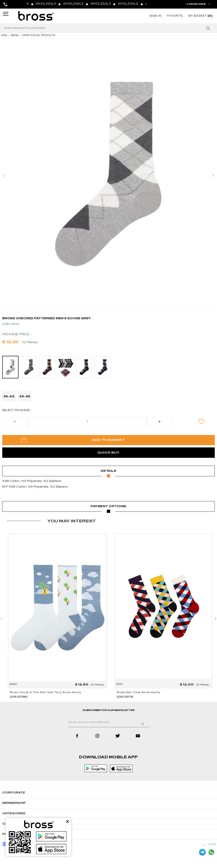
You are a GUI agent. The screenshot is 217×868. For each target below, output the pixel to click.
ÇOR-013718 (125, 697)
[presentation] (6, 176)
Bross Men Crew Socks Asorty (138, 693)
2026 (212, 845)
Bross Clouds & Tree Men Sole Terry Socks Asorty (46, 693)
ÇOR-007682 (19, 697)
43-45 (25, 396)
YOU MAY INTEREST (72, 521)
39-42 (9, 396)
